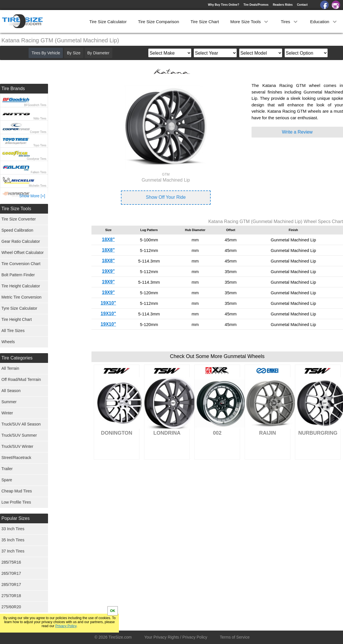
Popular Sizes (16, 518)
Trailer (7, 469)
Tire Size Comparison (159, 22)
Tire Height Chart (17, 319)
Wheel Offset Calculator (23, 253)
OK (113, 611)
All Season (11, 391)
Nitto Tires (40, 119)
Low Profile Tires (16, 502)
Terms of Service (235, 637)
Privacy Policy (66, 626)
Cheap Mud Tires (17, 491)
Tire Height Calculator (21, 286)
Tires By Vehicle (46, 53)
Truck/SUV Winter (17, 446)
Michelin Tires (38, 186)
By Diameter (98, 53)
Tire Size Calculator (108, 22)
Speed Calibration (17, 230)
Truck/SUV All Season (21, 424)
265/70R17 (11, 573)
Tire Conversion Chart (21, 264)
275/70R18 (11, 596)
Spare (7, 480)
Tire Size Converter (19, 219)
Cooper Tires (38, 132)
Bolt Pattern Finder (18, 275)
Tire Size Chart (205, 22)
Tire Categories (17, 358)
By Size (74, 53)
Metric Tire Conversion (21, 297)
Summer (9, 402)
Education (324, 22)
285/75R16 (11, 562)
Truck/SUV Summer (19, 435)
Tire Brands (13, 89)
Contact (302, 5)
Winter (7, 413)
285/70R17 (11, 585)
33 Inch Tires (13, 529)
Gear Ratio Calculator (21, 241)
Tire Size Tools (16, 209)
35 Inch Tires (13, 540)
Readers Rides (283, 5)
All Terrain (10, 368)
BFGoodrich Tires (35, 105)
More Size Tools (250, 22)
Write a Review (297, 132)
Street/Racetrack (16, 458)
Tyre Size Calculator (19, 308)
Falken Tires (39, 172)
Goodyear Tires (37, 159)
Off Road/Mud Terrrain (21, 379)
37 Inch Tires (13, 551)
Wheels (8, 342)
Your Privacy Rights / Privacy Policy (176, 637)
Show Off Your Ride (166, 197)
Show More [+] (32, 196)
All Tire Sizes (13, 331)
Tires (290, 22)
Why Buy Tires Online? (223, 5)
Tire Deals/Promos (256, 5)
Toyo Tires (40, 145)
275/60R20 (11, 607)
